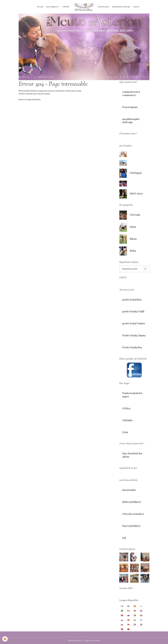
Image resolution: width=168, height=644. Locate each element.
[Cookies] (5, 639)
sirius (133, 227)
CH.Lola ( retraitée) (133, 514)
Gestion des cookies (92, 641)
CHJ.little (127, 421)
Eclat (125, 432)
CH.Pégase (136, 173)
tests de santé (104, 7)
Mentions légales (75, 641)
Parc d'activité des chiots (132, 455)
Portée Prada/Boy (132, 348)
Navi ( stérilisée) (131, 526)
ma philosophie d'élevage (131, 121)
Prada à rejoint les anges (132, 395)
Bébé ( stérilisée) (132, 502)
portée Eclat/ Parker (134, 324)
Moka (133, 251)
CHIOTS (66, 7)
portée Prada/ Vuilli (133, 312)
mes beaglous (52, 7)
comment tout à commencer (131, 94)
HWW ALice (136, 194)
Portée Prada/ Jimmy (134, 336)
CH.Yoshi (135, 215)
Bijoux (133, 239)
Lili (124, 538)
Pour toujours (130, 107)
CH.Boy (127, 409)
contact (136, 7)
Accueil (40, 7)
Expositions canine (130, 269)
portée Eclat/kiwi (132, 300)
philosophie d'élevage (121, 7)
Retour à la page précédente (30, 100)
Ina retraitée (129, 490)
